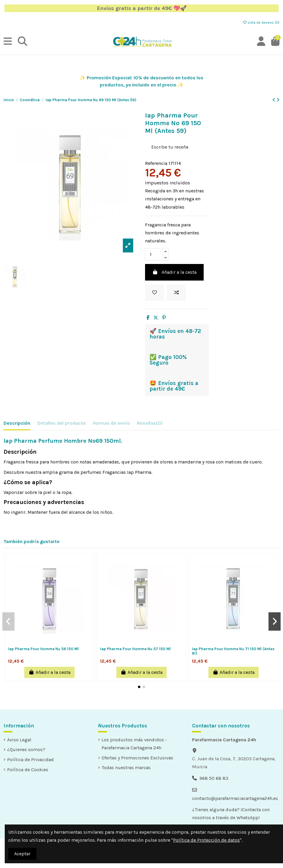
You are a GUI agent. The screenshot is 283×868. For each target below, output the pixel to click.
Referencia (156, 163)
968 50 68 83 (214, 778)
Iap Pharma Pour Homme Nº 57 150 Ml (135, 649)
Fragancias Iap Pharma (127, 472)
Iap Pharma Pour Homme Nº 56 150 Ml (43, 649)
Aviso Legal (19, 740)
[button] (139, 687)
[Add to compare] (176, 293)
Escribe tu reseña (170, 147)
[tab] (150, 424)
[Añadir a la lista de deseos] (155, 293)
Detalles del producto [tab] (62, 423)
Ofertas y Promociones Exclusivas (137, 758)
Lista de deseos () (261, 22)
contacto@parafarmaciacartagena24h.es (235, 798)
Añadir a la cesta (174, 272)
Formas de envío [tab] (111, 423)
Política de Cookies (28, 770)
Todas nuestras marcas (126, 768)
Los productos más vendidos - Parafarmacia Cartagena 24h (134, 744)
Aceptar (22, 854)
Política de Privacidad (30, 760)
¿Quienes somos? (26, 749)
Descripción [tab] (17, 423)
